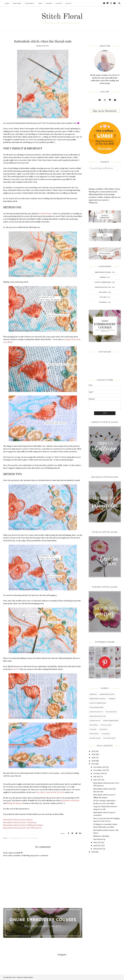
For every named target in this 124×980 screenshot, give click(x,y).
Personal (93, 694)
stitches (25, 838)
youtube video (109, 738)
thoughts (103, 729)
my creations (111, 712)
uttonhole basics (45, 213)
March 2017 (98, 849)
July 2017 (97, 777)
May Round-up (99, 839)
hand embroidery (15, 838)
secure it (15, 669)
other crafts (95, 720)
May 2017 (97, 842)
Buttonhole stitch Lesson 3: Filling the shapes (23, 825)
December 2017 (100, 767)
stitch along (106, 725)
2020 (93, 754)
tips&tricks (34, 838)
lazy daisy (40, 792)
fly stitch (61, 792)
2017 (93, 764)
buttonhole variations (70, 800)
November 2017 (100, 770)
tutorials (103, 302)
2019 (93, 758)
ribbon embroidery (111, 720)
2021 (93, 751)
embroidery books (107, 694)
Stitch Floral (62, 17)
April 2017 (97, 845)
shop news (103, 292)
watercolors (95, 738)
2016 (93, 852)
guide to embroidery (103, 282)
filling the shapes (14, 803)
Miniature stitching (101, 836)
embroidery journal (103, 272)
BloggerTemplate (28, 977)
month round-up (96, 712)
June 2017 (97, 780)
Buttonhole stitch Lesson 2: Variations (20, 822)
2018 (93, 761)
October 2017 (99, 773)
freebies (103, 277)
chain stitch (51, 792)
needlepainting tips (103, 287)
